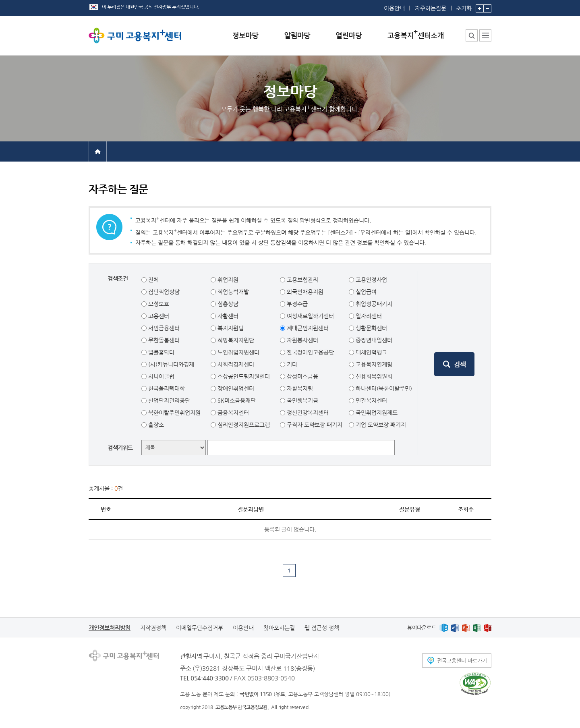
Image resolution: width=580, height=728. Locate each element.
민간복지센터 (371, 400)
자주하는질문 (431, 8)
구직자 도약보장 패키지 (314, 425)
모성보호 (158, 304)
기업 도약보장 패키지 (380, 425)
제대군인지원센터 (307, 328)
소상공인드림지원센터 (243, 376)
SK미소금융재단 (236, 400)
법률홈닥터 (161, 352)
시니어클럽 (161, 376)
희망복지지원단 (235, 340)
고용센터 (158, 316)
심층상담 (227, 304)
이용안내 (394, 8)
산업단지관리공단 (168, 400)
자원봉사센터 (302, 340)
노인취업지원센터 (238, 352)
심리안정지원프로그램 (243, 425)
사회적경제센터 (235, 364)
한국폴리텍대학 (166, 388)
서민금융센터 (163, 328)
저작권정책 (153, 628)
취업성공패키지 (373, 304)
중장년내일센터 (373, 340)
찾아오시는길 (279, 628)
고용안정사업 (371, 280)
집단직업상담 (163, 292)
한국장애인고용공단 (310, 352)
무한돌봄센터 (163, 340)
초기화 (464, 6)
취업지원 (227, 280)
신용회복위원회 (373, 376)
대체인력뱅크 (371, 352)
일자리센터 (368, 316)
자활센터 (227, 316)
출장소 (155, 425)
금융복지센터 (232, 413)
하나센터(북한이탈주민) (383, 388)
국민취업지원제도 (376, 413)
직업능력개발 (232, 292)
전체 (153, 280)
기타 (291, 364)
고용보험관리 (302, 280)
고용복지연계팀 (373, 364)
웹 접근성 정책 (322, 628)
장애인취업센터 (235, 388)
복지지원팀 (230, 328)
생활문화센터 (371, 328)
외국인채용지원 (304, 292)
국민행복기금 (302, 400)
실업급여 (365, 292)
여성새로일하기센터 (310, 316)
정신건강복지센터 (307, 413)
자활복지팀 (299, 388)
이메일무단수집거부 (200, 628)
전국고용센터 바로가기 (462, 661)
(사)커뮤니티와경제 (170, 364)
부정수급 (296, 304)
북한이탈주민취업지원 (174, 413)
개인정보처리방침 (110, 628)
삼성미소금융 (302, 376)
